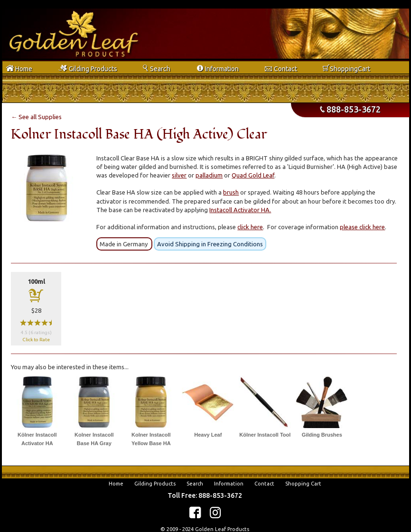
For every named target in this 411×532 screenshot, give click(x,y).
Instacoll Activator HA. (240, 210)
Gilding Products (155, 484)
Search (195, 484)
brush (231, 192)
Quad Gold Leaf (253, 175)
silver (179, 175)
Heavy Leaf (208, 435)
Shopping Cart (303, 484)
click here (250, 227)
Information (229, 484)
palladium (209, 175)
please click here (362, 227)
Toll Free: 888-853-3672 (205, 495)
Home (116, 484)
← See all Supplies (36, 117)
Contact (264, 484)
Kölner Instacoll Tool (265, 435)
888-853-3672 (350, 109)
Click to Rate (36, 340)
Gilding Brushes (322, 435)
